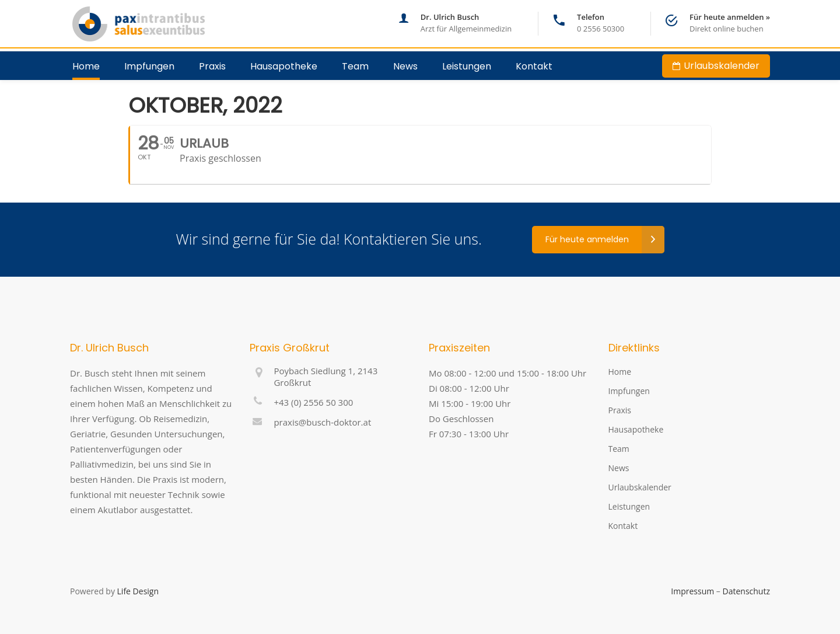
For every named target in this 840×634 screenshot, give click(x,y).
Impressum (692, 591)
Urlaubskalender (640, 487)
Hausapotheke (636, 429)
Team (619, 449)
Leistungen (629, 506)
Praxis (620, 410)
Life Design (138, 591)
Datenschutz (746, 591)
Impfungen (629, 391)
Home (620, 372)
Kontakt (623, 526)
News (619, 468)
